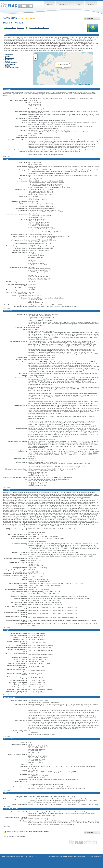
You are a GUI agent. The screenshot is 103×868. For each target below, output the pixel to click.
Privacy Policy (20, 857)
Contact (3, 857)
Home (50, 4)
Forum (91, 4)
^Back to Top (6, 157)
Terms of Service (11, 857)
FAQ (79, 4)
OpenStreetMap (88, 84)
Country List (65, 4)
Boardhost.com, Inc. (31, 857)
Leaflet (79, 84)
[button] (69, 64)
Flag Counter (17, 5)
